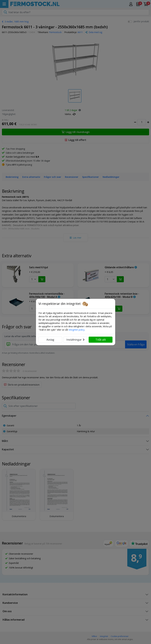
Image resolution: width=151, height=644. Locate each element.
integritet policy (77, 330)
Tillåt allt (101, 340)
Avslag (50, 340)
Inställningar (75, 340)
